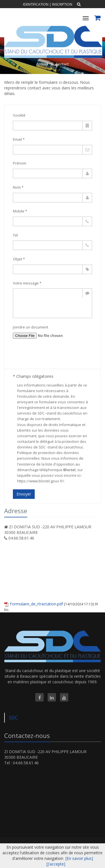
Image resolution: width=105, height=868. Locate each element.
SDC (13, 717)
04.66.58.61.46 (21, 538)
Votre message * (27, 283)
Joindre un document (31, 327)
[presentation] (55, 357)
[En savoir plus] (79, 858)
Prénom (20, 163)
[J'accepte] (56, 864)
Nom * (18, 187)
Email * (19, 139)
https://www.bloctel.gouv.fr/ (41, 481)
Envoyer (24, 494)
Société (19, 115)
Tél (15, 235)
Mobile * (20, 211)
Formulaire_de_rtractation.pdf (36, 604)
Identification (36, 4)
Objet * (19, 259)
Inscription (62, 4)
